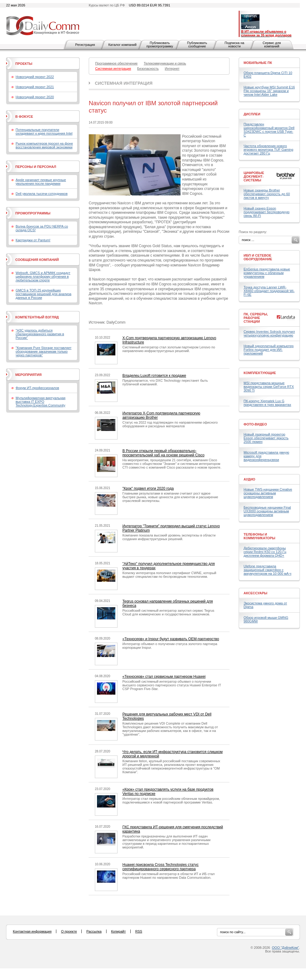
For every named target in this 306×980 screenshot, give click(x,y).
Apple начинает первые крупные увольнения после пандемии (41, 182)
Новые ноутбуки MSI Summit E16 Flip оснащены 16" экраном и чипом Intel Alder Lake (269, 91)
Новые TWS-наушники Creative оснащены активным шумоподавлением (268, 493)
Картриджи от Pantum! (33, 240)
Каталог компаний (122, 45)
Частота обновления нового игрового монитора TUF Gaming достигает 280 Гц (268, 150)
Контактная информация (32, 931)
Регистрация (85, 45)
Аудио (249, 479)
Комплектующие (260, 373)
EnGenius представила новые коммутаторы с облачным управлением (267, 273)
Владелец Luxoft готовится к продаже (154, 376)
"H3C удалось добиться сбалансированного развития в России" (40, 334)
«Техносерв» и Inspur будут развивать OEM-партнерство (171, 639)
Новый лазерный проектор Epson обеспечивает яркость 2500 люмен (266, 438)
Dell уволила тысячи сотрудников (42, 194)
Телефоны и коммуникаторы (259, 536)
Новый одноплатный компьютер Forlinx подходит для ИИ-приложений (269, 350)
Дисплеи (252, 114)
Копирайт (118, 931)
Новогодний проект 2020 (35, 97)
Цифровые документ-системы (254, 176)
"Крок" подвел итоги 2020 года (148, 488)
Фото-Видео (255, 424)
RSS (139, 931)
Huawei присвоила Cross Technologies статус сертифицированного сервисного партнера (160, 867)
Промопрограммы (33, 213)
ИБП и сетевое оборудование (258, 257)
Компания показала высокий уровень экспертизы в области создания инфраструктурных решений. (169, 537)
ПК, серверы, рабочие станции (256, 318)
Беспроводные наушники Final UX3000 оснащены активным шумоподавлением (267, 511)
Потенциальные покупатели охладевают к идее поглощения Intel (44, 132)
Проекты (24, 64)
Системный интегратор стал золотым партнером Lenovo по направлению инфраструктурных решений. (169, 349)
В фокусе (24, 117)
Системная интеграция (124, 83)
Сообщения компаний (37, 260)
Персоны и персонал (36, 167)
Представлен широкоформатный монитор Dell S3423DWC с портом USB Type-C (269, 130)
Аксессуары (256, 593)
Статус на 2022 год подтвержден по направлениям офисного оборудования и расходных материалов (170, 424)
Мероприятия (28, 375)
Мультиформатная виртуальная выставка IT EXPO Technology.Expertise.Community (41, 402)
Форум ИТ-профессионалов (37, 388)
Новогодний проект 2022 (35, 77)
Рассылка (94, 931)
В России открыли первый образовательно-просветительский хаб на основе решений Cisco (163, 453)
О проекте (69, 931)
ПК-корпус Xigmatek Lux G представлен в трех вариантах (267, 403)
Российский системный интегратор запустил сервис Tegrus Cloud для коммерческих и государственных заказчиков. (168, 612)
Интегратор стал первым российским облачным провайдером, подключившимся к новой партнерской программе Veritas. (171, 800)
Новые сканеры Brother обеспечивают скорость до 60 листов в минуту (267, 194)
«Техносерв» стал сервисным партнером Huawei (164, 677)
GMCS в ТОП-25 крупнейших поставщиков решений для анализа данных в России (43, 294)
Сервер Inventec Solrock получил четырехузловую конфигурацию (269, 333)
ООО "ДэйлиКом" (285, 948)
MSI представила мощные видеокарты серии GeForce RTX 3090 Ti (269, 387)
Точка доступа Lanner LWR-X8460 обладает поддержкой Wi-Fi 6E (269, 291)
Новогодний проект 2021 (35, 87)
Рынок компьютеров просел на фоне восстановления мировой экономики (44, 145)
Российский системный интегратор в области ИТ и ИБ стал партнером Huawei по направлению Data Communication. (168, 876)
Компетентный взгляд (37, 317)
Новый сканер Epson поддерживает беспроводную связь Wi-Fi (267, 212)
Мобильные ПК (258, 63)
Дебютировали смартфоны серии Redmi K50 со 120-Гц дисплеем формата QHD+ (265, 552)
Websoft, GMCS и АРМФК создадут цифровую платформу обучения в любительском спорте (43, 277)
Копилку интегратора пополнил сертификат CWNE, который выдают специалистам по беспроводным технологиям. (169, 575)
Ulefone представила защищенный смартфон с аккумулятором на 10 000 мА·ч (267, 570)
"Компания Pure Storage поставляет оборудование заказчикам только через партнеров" (44, 351)
